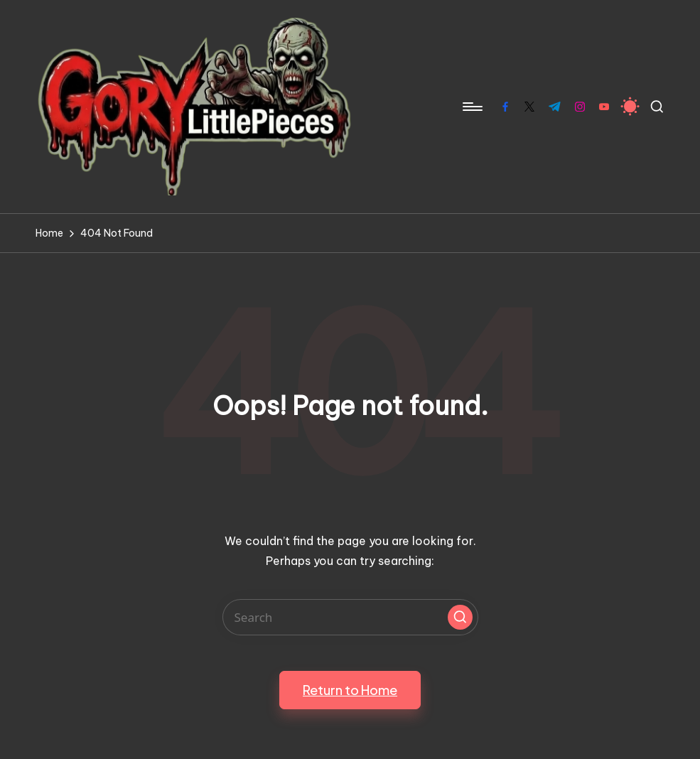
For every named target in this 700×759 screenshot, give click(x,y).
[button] (460, 617)
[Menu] (472, 107)
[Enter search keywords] (350, 617)
